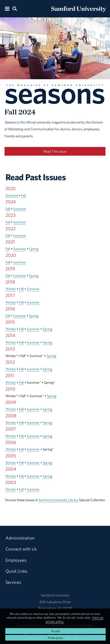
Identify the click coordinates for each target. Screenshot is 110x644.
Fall (24, 195)
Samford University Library (58, 500)
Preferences (55, 638)
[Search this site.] (15, 8)
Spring (34, 249)
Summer (12, 195)
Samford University (55, 595)
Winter (11, 289)
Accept (55, 631)
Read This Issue (55, 151)
